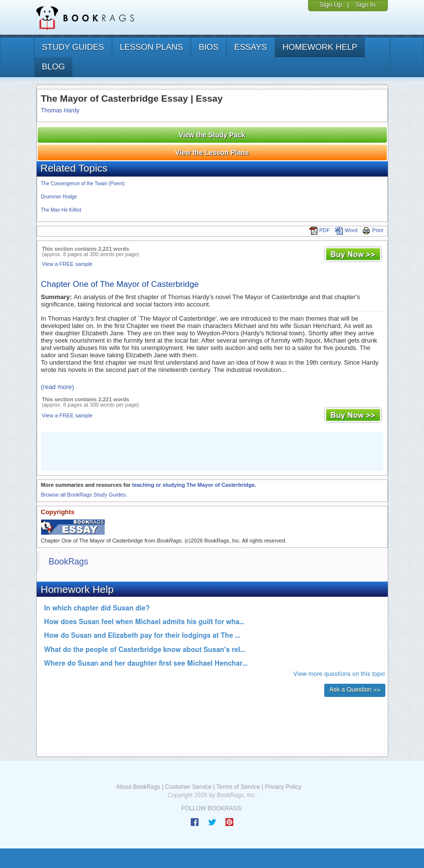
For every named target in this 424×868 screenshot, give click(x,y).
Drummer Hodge (59, 197)
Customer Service (188, 787)
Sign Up (331, 5)
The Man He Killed (61, 210)
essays (251, 47)
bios (209, 47)
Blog (54, 67)
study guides (73, 47)
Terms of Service (238, 787)
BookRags (69, 562)
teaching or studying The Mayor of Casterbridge (193, 485)
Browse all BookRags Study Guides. (84, 495)
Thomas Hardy (60, 110)
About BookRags (138, 787)
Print (373, 230)
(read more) (58, 387)
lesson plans (151, 47)
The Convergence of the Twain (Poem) (83, 184)
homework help (320, 47)
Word (346, 230)
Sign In (365, 5)
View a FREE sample (67, 264)
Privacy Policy (283, 787)
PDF (320, 230)
